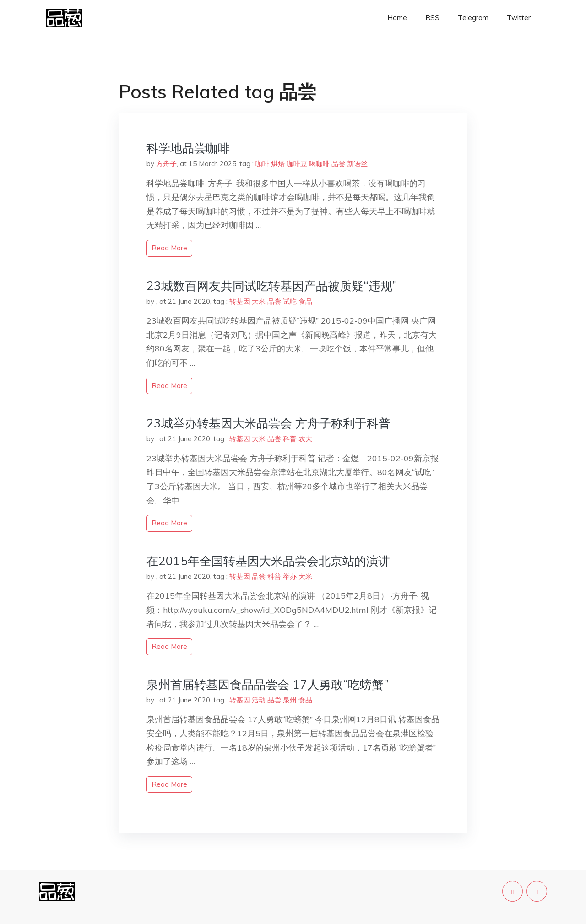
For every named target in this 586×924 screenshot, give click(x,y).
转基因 (240, 301)
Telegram (473, 18)
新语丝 (357, 164)
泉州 (290, 700)
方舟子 (166, 164)
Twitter (519, 18)
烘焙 (278, 164)
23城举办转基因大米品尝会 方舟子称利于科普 (269, 423)
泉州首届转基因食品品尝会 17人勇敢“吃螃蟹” (268, 684)
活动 (259, 700)
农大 (305, 439)
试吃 (290, 301)
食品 (305, 301)
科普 (290, 439)
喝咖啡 (319, 164)
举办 (290, 576)
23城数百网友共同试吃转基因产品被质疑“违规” (272, 286)
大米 (259, 301)
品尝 (338, 164)
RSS (432, 18)
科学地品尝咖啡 (188, 148)
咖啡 (262, 164)
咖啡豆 (297, 164)
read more (169, 248)
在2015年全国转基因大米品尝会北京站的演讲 (268, 561)
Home (397, 18)
